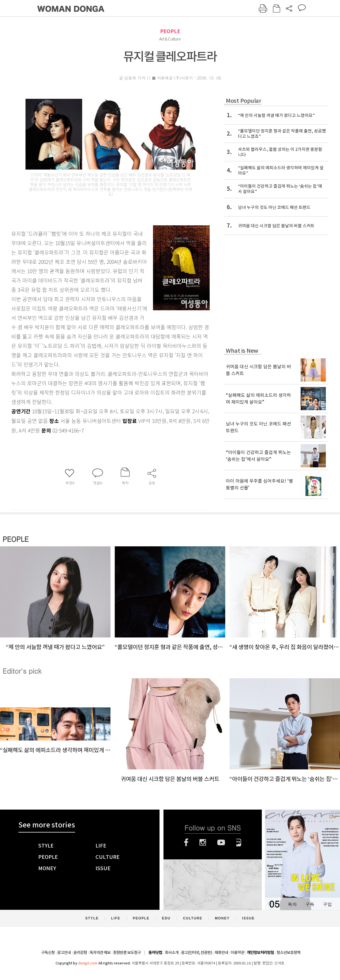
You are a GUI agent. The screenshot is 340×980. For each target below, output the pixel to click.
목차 (292, 904)
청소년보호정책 (288, 953)
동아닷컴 (155, 953)
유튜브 (221, 842)
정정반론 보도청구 (127, 953)
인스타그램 (203, 842)
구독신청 (48, 953)
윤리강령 (80, 953)
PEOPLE (170, 31)
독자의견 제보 (100, 953)
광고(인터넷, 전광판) (196, 953)
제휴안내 (221, 953)
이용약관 (237, 953)
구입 (327, 904)
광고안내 (64, 953)
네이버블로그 (239, 842)
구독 (310, 904)
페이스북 (186, 842)
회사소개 (172, 953)
